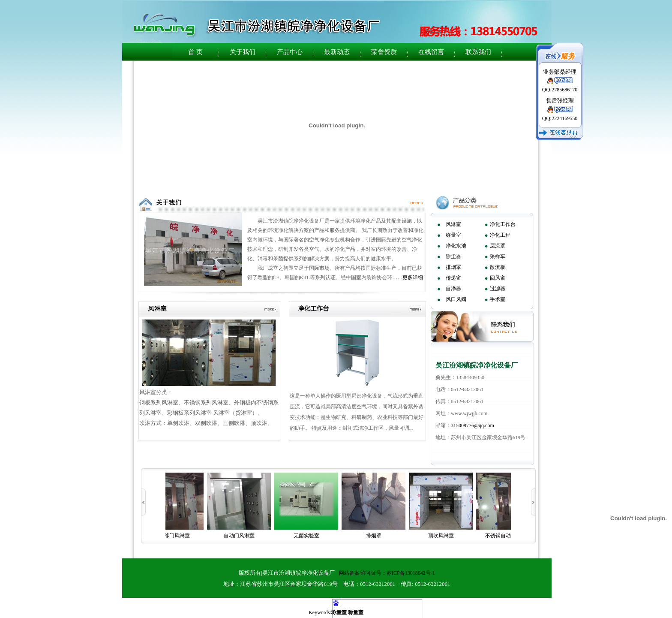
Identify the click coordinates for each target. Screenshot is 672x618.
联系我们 (478, 52)
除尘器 (453, 256)
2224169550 (564, 118)
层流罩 (498, 246)
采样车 (498, 256)
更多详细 (413, 277)
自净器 (453, 289)
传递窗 (453, 278)
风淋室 (453, 224)
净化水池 (456, 246)
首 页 (195, 52)
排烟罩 (453, 267)
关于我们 (243, 52)
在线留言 (431, 52)
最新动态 (337, 52)
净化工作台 (503, 224)
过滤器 (498, 289)
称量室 (453, 235)
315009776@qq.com (472, 425)
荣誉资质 (384, 52)
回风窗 (498, 278)
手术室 (498, 299)
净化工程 (500, 235)
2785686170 (564, 90)
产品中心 (290, 52)
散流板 (498, 267)
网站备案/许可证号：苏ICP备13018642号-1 (387, 573)
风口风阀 (456, 299)
